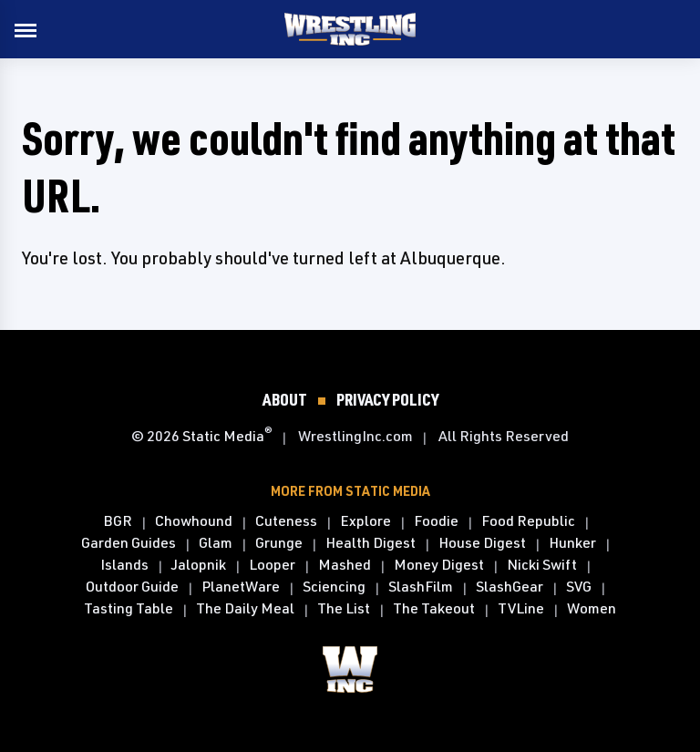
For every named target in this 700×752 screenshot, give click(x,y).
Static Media (223, 436)
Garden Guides (129, 543)
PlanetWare (241, 587)
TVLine (521, 609)
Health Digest (371, 543)
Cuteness (286, 521)
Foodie (436, 521)
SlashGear (510, 587)
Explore (365, 521)
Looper (272, 565)
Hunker (572, 543)
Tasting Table (129, 609)
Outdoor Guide (132, 587)
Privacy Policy (387, 399)
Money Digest (439, 565)
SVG (579, 587)
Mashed (345, 565)
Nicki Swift (542, 565)
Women (592, 609)
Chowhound (194, 521)
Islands (124, 565)
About (285, 399)
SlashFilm (421, 587)
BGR (118, 521)
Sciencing (334, 587)
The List (344, 609)
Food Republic (528, 521)
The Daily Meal (245, 609)
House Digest (482, 543)
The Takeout (434, 609)
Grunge (279, 543)
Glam (216, 543)
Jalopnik (199, 565)
